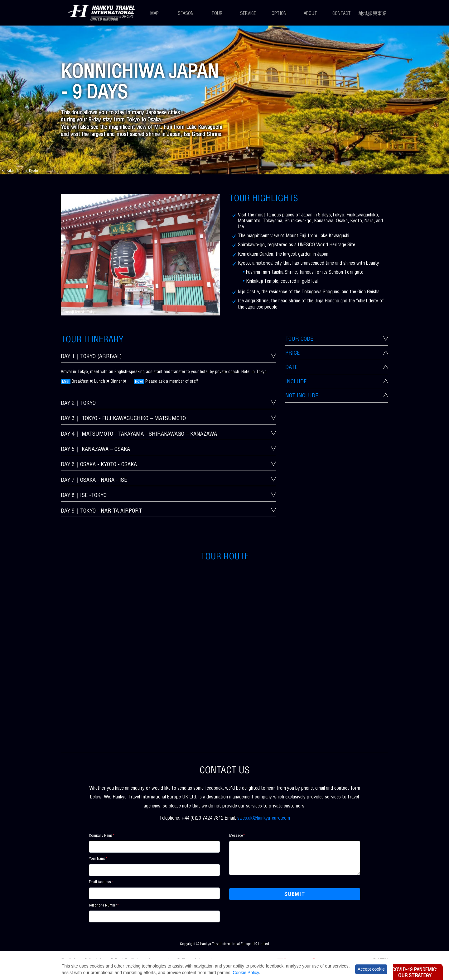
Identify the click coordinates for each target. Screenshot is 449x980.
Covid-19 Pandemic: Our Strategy (415, 973)
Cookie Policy (246, 973)
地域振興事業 (373, 14)
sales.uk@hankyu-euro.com (264, 819)
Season (186, 14)
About (310, 14)
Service (248, 14)
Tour (217, 14)
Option (279, 14)
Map (154, 14)
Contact (342, 14)
